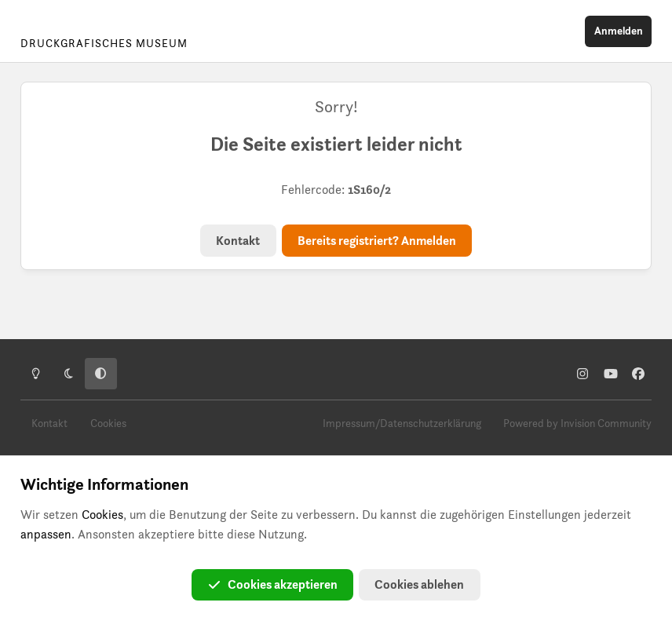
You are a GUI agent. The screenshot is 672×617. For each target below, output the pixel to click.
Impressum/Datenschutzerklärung (402, 423)
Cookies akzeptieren (273, 584)
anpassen (46, 534)
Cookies (108, 423)
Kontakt (238, 241)
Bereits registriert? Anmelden (377, 241)
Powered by (577, 423)
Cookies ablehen (419, 584)
